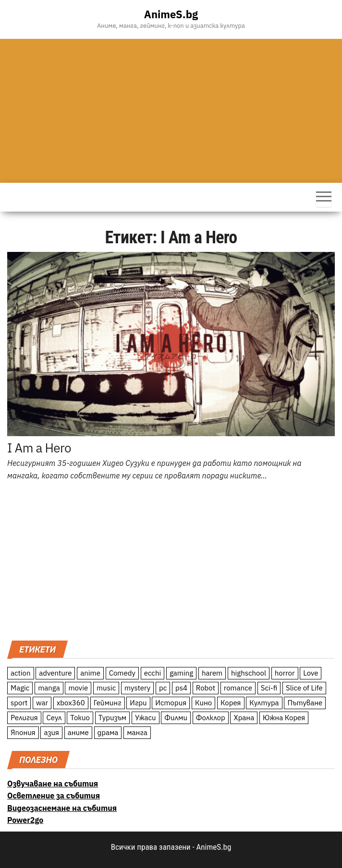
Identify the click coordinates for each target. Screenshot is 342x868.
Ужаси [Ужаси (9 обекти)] (146, 718)
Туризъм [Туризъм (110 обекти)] (113, 718)
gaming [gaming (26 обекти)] (181, 673)
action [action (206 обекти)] (21, 673)
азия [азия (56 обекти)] (51, 732)
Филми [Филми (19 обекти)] (176, 718)
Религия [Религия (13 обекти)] (24, 718)
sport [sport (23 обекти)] (19, 703)
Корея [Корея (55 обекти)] (231, 703)
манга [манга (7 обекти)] (137, 732)
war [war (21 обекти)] (42, 703)
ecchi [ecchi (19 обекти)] (153, 673)
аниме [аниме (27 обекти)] (78, 732)
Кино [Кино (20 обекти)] (203, 703)
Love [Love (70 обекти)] (311, 673)
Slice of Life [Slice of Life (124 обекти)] (304, 688)
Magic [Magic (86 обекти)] (20, 688)
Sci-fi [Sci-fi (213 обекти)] (269, 688)
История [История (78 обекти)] (171, 703)
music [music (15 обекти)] (106, 688)
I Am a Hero (39, 448)
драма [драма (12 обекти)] (108, 732)
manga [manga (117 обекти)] (49, 688)
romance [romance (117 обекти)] (238, 688)
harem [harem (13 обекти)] (212, 673)
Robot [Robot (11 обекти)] (206, 688)
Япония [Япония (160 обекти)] (23, 732)
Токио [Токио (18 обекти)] (80, 718)
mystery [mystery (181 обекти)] (137, 688)
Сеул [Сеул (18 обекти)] (54, 718)
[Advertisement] (171, 111)
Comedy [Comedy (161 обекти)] (122, 673)
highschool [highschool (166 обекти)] (249, 673)
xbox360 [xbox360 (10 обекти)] (71, 703)
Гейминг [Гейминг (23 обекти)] (108, 703)
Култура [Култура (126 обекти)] (264, 703)
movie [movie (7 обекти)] (78, 688)
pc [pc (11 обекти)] (163, 688)
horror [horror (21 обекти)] (285, 673)
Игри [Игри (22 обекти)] (138, 703)
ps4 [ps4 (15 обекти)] (181, 688)
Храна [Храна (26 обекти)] (244, 718)
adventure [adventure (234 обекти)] (55, 673)
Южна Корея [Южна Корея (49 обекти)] (284, 718)
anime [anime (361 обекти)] (90, 673)
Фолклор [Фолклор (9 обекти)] (211, 718)
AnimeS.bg (171, 14)
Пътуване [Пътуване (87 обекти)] (305, 703)
